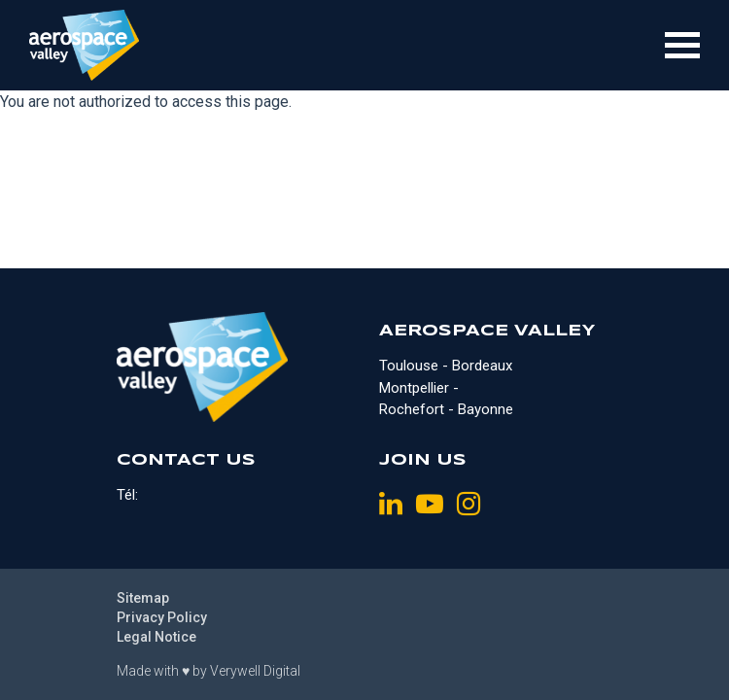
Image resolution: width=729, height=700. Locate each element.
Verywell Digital (255, 671)
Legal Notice (156, 637)
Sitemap (143, 598)
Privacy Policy (162, 617)
